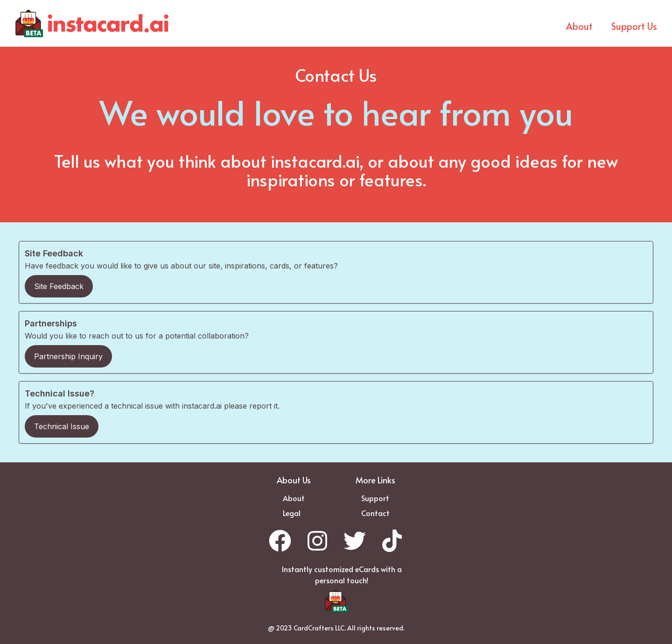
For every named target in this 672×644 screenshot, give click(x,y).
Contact (375, 513)
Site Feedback (59, 286)
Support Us (634, 26)
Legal (292, 513)
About (579, 26)
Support (375, 498)
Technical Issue (62, 426)
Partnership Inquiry (68, 356)
